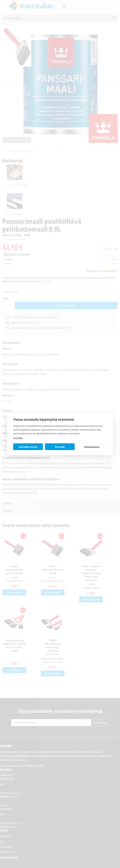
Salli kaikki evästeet (28, 447)
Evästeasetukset (92, 447)
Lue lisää (18, 438)
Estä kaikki (60, 447)
